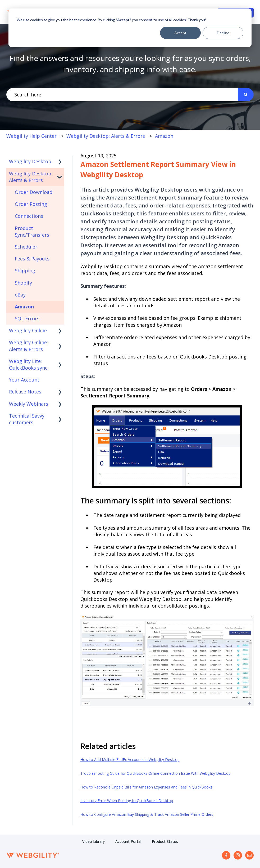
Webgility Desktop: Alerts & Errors (106, 136)
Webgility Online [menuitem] (28, 330)
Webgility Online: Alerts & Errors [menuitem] (28, 346)
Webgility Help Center (31, 136)
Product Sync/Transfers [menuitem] (32, 231)
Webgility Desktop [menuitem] (30, 161)
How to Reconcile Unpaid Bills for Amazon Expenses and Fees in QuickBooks (146, 787)
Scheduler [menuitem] (26, 247)
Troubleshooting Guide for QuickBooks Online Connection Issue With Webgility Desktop (156, 773)
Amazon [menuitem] (24, 307)
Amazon (164, 136)
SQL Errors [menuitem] (27, 318)
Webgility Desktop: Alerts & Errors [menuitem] (31, 177)
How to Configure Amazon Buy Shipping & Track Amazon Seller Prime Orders (147, 814)
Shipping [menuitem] (25, 271)
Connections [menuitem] (29, 216)
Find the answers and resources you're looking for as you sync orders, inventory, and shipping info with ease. (130, 64)
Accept (180, 33)
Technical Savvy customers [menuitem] (27, 419)
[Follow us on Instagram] (238, 855)
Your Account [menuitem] (24, 380)
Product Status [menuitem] (165, 841)
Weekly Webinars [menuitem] (29, 404)
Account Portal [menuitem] (128, 841)
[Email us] (249, 855)
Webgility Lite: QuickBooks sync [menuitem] (28, 364)
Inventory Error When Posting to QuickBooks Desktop (127, 801)
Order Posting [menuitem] (31, 204)
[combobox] (122, 95)
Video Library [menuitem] (93, 841)
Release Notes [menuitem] (25, 392)
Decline (223, 33)
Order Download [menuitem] (34, 192)
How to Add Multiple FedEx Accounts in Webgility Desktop (130, 759)
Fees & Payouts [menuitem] (32, 259)
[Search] (246, 95)
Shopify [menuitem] (23, 283)
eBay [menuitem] (20, 295)
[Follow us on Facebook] (226, 855)
